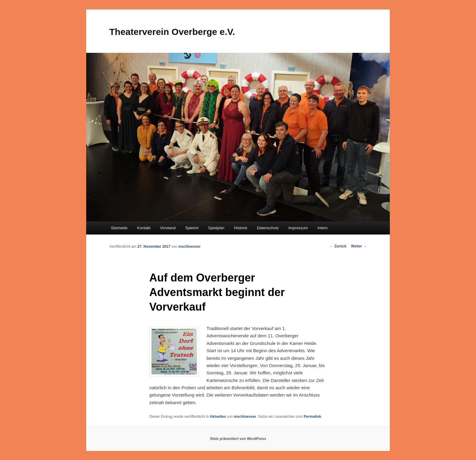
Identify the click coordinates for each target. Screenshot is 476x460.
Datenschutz (268, 228)
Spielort (192, 228)
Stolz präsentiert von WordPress (238, 439)
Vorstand (168, 228)
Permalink (313, 417)
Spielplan (216, 228)
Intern (323, 228)
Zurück (338, 246)
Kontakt (144, 228)
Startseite (119, 228)
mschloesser (189, 247)
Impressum (298, 228)
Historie (241, 228)
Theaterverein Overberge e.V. (172, 32)
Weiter (359, 246)
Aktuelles (218, 417)
